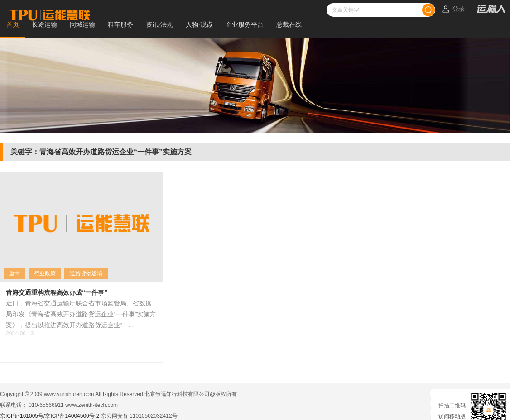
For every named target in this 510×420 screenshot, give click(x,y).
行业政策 (45, 273)
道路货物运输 (86, 273)
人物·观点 (199, 24)
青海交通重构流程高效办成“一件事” (57, 292)
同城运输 (82, 24)
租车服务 (120, 24)
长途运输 (44, 24)
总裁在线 (289, 24)
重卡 (14, 273)
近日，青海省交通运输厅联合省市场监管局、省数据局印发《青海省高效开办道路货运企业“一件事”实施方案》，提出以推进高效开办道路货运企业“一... (81, 314)
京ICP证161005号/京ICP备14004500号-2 (50, 416)
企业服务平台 (245, 24)
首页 (13, 24)
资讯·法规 (159, 24)
